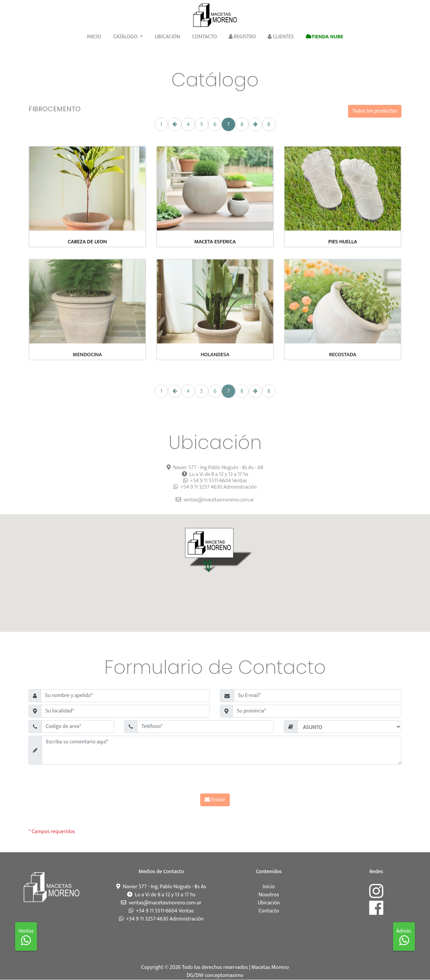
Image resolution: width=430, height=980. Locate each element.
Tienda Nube (324, 37)
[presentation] (215, 780)
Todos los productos (375, 111)
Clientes (281, 37)
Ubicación (168, 37)
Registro (242, 37)
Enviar (215, 800)
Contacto (205, 37)
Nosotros (269, 895)
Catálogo (126, 37)
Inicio (94, 37)
